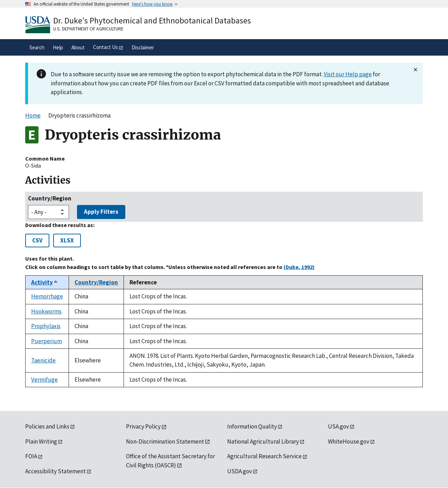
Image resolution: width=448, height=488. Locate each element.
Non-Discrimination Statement (165, 441)
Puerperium (47, 341)
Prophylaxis (46, 326)
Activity (45, 282)
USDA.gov (240, 471)
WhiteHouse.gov (349, 441)
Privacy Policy (143, 426)
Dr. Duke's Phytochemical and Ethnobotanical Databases (152, 20)
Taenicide (43, 360)
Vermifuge (44, 380)
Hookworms (46, 311)
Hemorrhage (47, 296)
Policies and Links (47, 426)
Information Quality (252, 426)
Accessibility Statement (55, 471)
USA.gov (338, 426)
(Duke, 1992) (299, 267)
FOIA (31, 456)
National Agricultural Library (263, 441)
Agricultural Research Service (264, 456)
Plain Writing (41, 441)
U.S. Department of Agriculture (88, 29)
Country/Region (50, 198)
